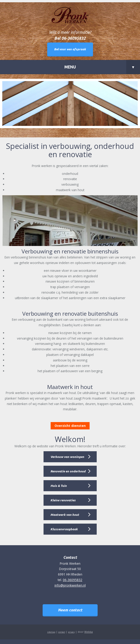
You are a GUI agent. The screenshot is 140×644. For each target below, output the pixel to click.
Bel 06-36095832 (70, 38)
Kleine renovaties (63, 500)
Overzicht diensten (70, 426)
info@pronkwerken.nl (70, 585)
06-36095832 (73, 580)
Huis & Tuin (59, 486)
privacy (71, 632)
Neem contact (70, 610)
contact (62, 632)
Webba (89, 632)
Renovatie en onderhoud (68, 471)
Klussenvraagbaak (64, 529)
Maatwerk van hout (65, 515)
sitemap (51, 632)
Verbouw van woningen (67, 457)
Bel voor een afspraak (70, 49)
